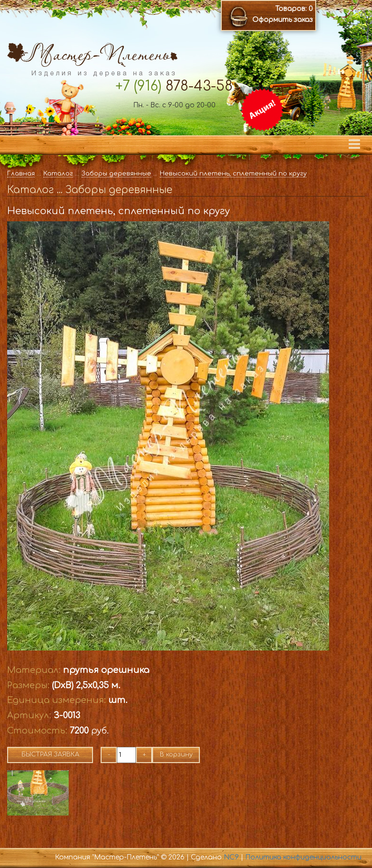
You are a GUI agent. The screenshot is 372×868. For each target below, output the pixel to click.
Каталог (58, 174)
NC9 (231, 857)
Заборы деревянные (116, 174)
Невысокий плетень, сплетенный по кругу (233, 174)
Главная (21, 174)
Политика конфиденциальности (303, 857)
